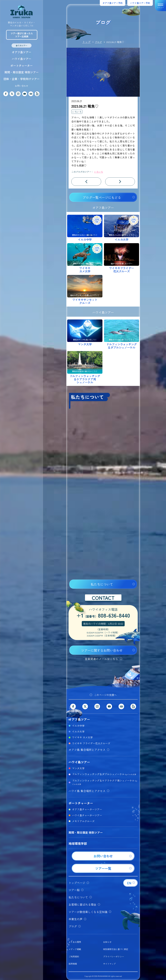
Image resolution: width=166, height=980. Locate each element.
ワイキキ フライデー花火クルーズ (91, 743)
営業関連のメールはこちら (101, 659)
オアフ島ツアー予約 (113, 3)
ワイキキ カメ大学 (82, 737)
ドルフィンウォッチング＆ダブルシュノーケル (104, 774)
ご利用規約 (74, 956)
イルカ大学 (78, 731)
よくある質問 (75, 942)
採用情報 (73, 964)
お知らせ (107, 942)
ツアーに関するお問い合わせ (102, 650)
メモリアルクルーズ (83, 821)
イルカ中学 (78, 726)
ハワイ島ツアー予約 (140, 3)
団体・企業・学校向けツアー (22, 79)
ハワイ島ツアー (22, 59)
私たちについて (102, 584)
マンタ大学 (78, 768)
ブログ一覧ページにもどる (102, 197)
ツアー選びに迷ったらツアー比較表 (22, 35)
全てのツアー (22, 45)
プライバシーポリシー (114, 956)
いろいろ (77, 112)
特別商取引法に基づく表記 (116, 949)
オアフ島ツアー (22, 52)
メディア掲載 (75, 949)
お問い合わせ (22, 86)
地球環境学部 (78, 843)
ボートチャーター (22, 66)
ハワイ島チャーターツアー (87, 815)
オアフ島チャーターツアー (87, 809)
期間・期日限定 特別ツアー (22, 72)
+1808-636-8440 (103, 616)
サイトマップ (109, 964)
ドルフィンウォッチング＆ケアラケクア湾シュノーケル (105, 782)
